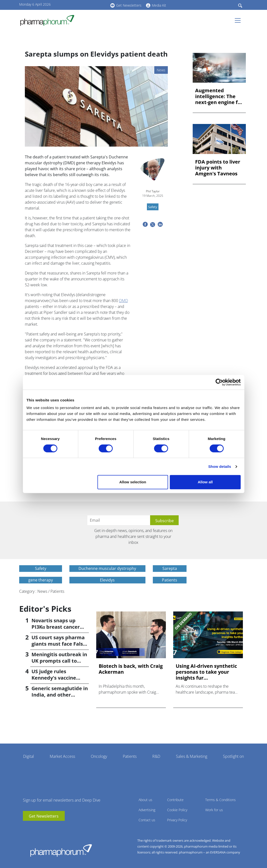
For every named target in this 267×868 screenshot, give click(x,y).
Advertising (147, 810)
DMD (124, 301)
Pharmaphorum (61, 850)
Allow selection (133, 482)
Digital (29, 756)
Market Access (62, 756)
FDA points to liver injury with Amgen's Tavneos (218, 168)
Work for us (214, 810)
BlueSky (93, 5)
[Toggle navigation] (239, 20)
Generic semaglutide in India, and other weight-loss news (60, 695)
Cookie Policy (177, 810)
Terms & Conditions (220, 800)
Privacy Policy (177, 820)
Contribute (175, 800)
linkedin (86, 5)
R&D (156, 756)
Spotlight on (233, 756)
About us (145, 800)
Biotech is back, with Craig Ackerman (131, 669)
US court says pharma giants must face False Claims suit (59, 644)
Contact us (147, 820)
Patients (130, 756)
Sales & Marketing (192, 756)
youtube (78, 5)
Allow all (205, 482)
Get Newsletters (129, 5)
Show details (220, 466)
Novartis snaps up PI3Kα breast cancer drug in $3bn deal (56, 627)
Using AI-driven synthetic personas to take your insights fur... (206, 672)
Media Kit (159, 5)
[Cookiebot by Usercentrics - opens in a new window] (219, 382)
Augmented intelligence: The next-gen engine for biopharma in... (219, 96)
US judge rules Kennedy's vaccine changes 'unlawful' (54, 678)
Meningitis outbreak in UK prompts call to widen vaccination (59, 661)
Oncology (99, 756)
